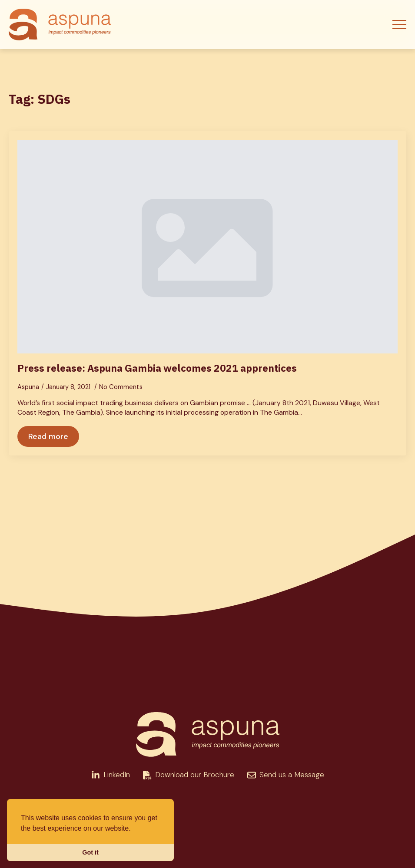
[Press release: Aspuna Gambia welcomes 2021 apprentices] (207, 247)
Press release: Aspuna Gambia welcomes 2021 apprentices (157, 368)
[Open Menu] (399, 25)
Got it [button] (90, 852)
